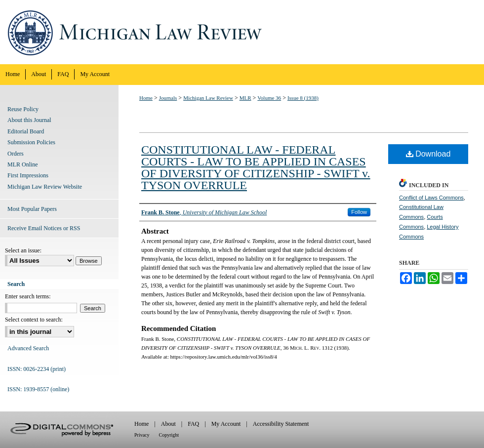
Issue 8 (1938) (303, 98)
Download (428, 154)
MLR (245, 98)
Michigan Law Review (242, 32)
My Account (226, 424)
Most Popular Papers (32, 209)
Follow (359, 212)
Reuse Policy (23, 109)
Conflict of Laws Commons (431, 198)
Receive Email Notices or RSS (44, 228)
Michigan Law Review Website (45, 187)
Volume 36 (269, 98)
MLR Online (23, 164)
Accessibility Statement (281, 424)
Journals (168, 98)
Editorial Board (26, 131)
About (168, 424)
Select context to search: (34, 320)
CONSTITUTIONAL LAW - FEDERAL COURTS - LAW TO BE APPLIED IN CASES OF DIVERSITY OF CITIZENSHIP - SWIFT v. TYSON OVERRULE (256, 167)
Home (146, 98)
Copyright (169, 435)
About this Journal (29, 120)
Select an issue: (23, 250)
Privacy (142, 435)
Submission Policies (31, 142)
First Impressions (28, 175)
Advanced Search (28, 348)
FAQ (193, 424)
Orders (16, 154)
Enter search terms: (28, 296)
